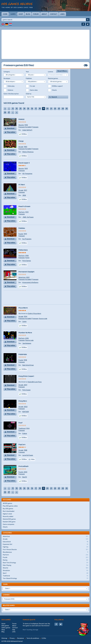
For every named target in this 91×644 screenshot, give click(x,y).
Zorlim (24, 322)
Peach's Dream (24, 206)
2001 (28, 277)
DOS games (6, 620)
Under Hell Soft (27, 130)
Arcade (21, 147)
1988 (25, 450)
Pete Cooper (26, 390)
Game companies (9, 524)
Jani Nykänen (27, 343)
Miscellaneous (45, 552)
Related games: (53, 78)
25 (67, 109)
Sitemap (4, 638)
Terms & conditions (33, 638)
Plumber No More (25, 333)
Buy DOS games (8, 509)
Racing (45, 560)
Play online (11, 132)
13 (20, 109)
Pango (21, 141)
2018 (27, 338)
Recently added (8, 517)
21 (51, 109)
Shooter (21, 125)
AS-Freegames (27, 174)
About (44, 14)
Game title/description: (11, 94)
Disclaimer (21, 638)
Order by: (29, 94)
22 (55, 109)
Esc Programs (27, 239)
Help (14, 630)
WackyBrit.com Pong (35, 382)
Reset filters (62, 71)
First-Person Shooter (45, 550)
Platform (22, 212)
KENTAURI (26, 412)
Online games (6, 628)
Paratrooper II (24, 163)
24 (63, 109)
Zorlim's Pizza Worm (35, 314)
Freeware (35, 127)
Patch (27, 258)
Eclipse (25, 434)
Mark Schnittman (28, 365)
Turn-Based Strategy (45, 578)
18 (40, 109)
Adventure (22, 277)
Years (5, 584)
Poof (20, 423)
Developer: (7, 78)
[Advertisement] (45, 44)
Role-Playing (45, 565)
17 (36, 109)
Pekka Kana (23, 250)
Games (13, 14)
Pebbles (22, 228)
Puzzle (21, 234)
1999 (26, 169)
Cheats (5, 527)
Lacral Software (28, 455)
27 (9, 112)
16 (32, 109)
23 (59, 109)
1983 (25, 147)
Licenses (6, 595)
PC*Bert (22, 185)
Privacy (12, 638)
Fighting (45, 547)
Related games (9, 605)
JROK (24, 195)
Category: (7, 72)
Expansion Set (45, 544)
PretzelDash (23, 466)
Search (54, 97)
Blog (28, 14)
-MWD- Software (28, 217)
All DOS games (7, 503)
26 (5, 112)
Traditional (22, 429)
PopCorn (22, 444)
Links (62, 14)
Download (11, 128)
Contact (54, 14)
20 (47, 109)
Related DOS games (9, 519)
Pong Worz (23, 401)
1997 (25, 190)
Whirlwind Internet (17, 641)
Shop (21, 14)
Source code (43, 319)
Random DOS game (9, 522)
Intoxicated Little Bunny (30, 283)
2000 (25, 472)
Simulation (45, 571)
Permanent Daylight (26, 272)
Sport (45, 573)
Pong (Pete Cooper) (26, 376)
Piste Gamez (27, 261)
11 (13, 109)
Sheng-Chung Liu (28, 152)
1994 (25, 317)
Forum (36, 14)
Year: (27, 72)
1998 (26, 125)
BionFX (25, 477)
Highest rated (7, 514)
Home (5, 14)
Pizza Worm (23, 308)
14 (24, 109)
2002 (26, 407)
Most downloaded (9, 511)
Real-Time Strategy (45, 563)
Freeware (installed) (25, 127)
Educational (45, 542)
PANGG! (21, 119)
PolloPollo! (23, 354)
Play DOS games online (10, 506)
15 (28, 109)
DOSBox (24, 156)
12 (17, 109)
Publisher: (29, 78)
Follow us (59, 620)
